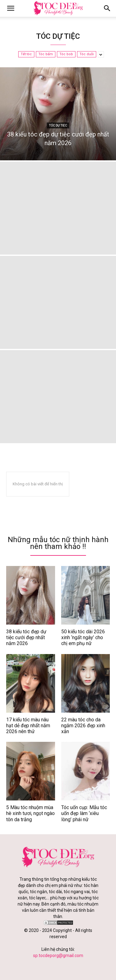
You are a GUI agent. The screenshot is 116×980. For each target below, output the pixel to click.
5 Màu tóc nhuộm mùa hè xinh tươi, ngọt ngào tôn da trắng (30, 813)
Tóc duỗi (87, 54)
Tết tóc (26, 54)
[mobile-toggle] (11, 8)
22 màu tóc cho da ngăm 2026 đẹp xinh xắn (83, 726)
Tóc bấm (46, 54)
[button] (107, 8)
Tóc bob (66, 54)
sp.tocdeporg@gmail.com (58, 955)
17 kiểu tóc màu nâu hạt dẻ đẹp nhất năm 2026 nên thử (28, 726)
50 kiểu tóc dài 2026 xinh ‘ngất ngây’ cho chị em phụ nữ (83, 637)
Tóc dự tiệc (58, 125)
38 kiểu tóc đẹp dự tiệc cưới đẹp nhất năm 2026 (26, 637)
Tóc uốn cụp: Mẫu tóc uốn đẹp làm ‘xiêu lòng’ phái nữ (84, 813)
